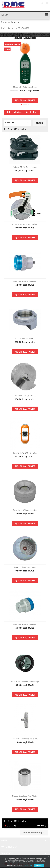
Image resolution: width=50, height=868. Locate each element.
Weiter (42, 826)
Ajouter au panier (25, 100)
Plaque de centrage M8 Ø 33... (25, 739)
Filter (39, 123)
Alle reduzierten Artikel (22, 112)
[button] (22, 105)
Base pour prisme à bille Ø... (25, 281)
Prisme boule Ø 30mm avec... (25, 567)
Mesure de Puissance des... (25, 87)
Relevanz (17, 123)
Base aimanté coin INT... (25, 396)
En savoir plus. (28, 865)
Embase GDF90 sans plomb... (25, 167)
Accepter (39, 865)
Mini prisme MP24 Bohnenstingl (25, 682)
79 (15, 826)
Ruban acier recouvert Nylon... (25, 224)
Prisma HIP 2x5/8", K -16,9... (25, 453)
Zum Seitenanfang (34, 833)
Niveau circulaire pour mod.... (25, 796)
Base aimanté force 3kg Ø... (25, 510)
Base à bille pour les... (25, 339)
